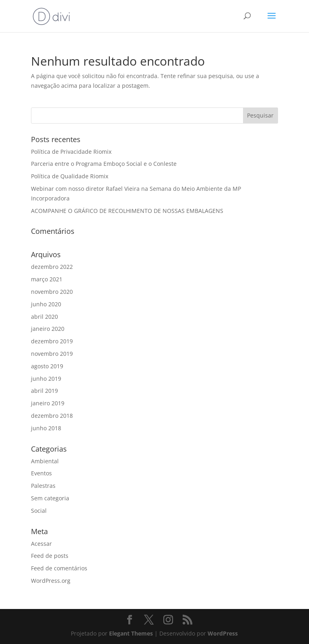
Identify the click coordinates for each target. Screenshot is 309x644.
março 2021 (47, 279)
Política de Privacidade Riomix (71, 152)
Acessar (41, 544)
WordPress (223, 633)
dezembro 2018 (52, 416)
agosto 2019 (47, 366)
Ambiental (45, 461)
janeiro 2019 (48, 403)
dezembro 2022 (52, 267)
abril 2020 (44, 317)
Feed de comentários (59, 568)
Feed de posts (50, 556)
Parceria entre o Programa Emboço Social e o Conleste (104, 164)
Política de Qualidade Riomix (70, 176)
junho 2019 (46, 379)
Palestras (43, 486)
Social (39, 511)
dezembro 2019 (52, 341)
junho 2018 (46, 428)
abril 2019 (44, 391)
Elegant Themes (131, 633)
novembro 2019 (52, 354)
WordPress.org (51, 581)
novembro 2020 (52, 292)
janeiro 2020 (48, 329)
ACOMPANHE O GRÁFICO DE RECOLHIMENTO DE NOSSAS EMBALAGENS (127, 211)
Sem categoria (50, 498)
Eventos (41, 473)
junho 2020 (46, 304)
